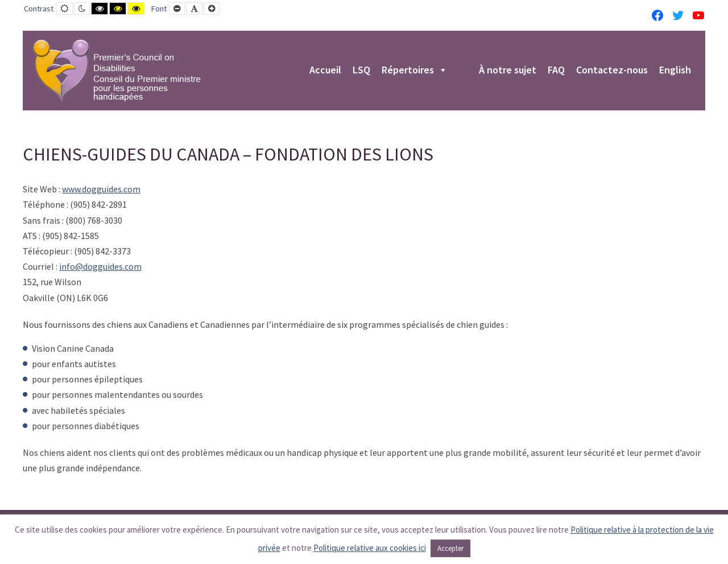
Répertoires (415, 71)
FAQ (556, 71)
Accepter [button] (450, 548)
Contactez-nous (612, 71)
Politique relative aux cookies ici (370, 548)
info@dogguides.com (100, 266)
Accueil (325, 71)
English (675, 71)
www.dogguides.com (101, 189)
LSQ (361, 71)
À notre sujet (508, 71)
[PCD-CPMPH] (117, 71)
